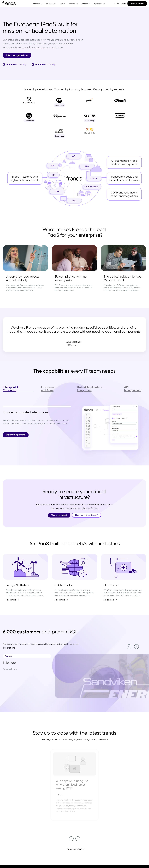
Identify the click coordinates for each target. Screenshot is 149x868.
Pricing (62, 4)
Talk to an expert (59, 515)
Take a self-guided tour (17, 55)
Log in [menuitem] (123, 4)
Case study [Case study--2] (60, 105)
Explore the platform (16, 435)
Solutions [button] (50, 4)
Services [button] (72, 4)
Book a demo (137, 4)
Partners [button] (85, 4)
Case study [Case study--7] (90, 121)
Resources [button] (98, 4)
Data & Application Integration (89, 389)
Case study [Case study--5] (30, 121)
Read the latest (74, 849)
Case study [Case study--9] (60, 136)
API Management (133, 389)
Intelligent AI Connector (11, 389)
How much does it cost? (86, 515)
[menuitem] (118, 4)
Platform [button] (37, 4)
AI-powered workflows (48, 389)
